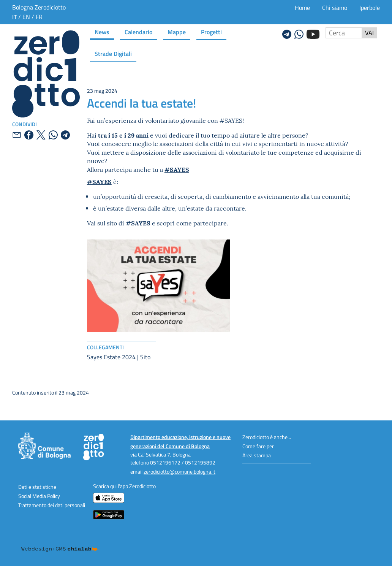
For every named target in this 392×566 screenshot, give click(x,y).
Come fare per (258, 446)
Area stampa (257, 455)
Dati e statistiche (37, 487)
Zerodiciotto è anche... (267, 437)
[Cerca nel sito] (344, 33)
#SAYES (177, 169)
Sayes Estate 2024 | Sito (119, 357)
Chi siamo (335, 8)
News (102, 32)
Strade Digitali (113, 53)
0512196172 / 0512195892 (183, 462)
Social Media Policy (39, 496)
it (14, 17)
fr (39, 17)
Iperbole (370, 8)
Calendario (138, 32)
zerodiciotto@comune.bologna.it (179, 472)
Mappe (177, 32)
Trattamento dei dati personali (52, 505)
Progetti (211, 32)
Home (302, 8)
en (26, 17)
